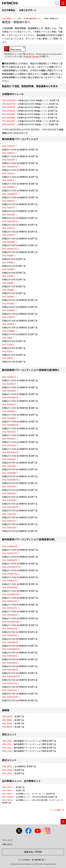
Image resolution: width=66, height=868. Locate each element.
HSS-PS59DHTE (10, 656)
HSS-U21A (7, 751)
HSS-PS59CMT (9, 528)
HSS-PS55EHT (9, 405)
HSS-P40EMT (9, 160)
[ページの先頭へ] (63, 822)
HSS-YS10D (7, 787)
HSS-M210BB (8, 114)
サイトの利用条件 (24, 860)
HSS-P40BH (8, 256)
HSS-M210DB (8, 107)
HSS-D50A (7, 770)
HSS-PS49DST (9, 466)
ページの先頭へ (56, 810)
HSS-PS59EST (9, 439)
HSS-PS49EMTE (10, 560)
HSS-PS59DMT (9, 500)
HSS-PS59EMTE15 (11, 622)
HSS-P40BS (8, 263)
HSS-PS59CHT (9, 514)
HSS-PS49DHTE (10, 629)
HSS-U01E (7, 741)
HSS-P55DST (8, 235)
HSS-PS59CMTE (10, 697)
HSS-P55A (7, 352)
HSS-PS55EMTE (10, 588)
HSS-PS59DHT (9, 487)
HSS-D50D (7, 767)
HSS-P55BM (8, 290)
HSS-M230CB (9, 104)
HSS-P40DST (8, 208)
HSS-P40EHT (8, 146)
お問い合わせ (7, 844)
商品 (20, 19)
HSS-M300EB (9, 101)
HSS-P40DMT (9, 215)
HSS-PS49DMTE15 (11, 649)
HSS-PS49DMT (9, 473)
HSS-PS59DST (9, 494)
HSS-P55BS (8, 283)
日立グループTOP (33, 852)
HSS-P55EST (8, 180)
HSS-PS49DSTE (10, 635)
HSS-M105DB (8, 111)
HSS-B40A (7, 724)
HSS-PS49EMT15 (10, 398)
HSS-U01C (7, 748)
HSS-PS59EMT (9, 446)
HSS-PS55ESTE (10, 581)
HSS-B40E (7, 720)
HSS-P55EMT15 (10, 194)
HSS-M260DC (9, 121)
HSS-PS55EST (9, 411)
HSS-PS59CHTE (10, 684)
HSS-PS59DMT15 (10, 507)
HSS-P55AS (8, 358)
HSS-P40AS (8, 345)
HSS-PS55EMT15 (10, 425)
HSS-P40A (7, 338)
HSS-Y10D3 (7, 800)
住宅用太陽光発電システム (33, 19)
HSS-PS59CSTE (10, 690)
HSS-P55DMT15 (10, 249)
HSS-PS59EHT (9, 432)
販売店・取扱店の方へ (16, 22)
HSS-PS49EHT (9, 377)
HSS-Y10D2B (8, 797)
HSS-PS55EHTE (10, 574)
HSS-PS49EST (9, 384)
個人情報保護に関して (39, 860)
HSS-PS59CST (9, 521)
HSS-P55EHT (8, 174)
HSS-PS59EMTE (10, 615)
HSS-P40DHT (9, 201)
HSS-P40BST (8, 304)
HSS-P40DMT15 (10, 221)
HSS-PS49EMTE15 (11, 567)
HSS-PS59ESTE (10, 608)
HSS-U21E (7, 744)
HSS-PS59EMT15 (10, 453)
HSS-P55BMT (9, 331)
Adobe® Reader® (32, 56)
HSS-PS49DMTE (10, 642)
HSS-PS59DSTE (10, 663)
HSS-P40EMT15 (10, 167)
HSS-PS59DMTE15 (11, 677)
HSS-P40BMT (9, 310)
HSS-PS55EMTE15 (11, 595)
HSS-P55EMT (9, 187)
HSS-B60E (7, 717)
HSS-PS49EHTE (10, 547)
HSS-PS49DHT (9, 459)
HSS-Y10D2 (7, 794)
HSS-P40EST (8, 153)
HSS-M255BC (9, 124)
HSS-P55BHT (8, 317)
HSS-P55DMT (9, 242)
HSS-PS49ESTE (10, 553)
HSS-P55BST (8, 324)
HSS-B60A (7, 727)
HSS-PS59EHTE (10, 601)
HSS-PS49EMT (9, 391)
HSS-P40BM (8, 269)
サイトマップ (7, 840)
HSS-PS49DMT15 (10, 480)
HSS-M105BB (8, 118)
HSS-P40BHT (8, 297)
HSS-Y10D (6, 790)
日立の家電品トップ (9, 19)
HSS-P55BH (8, 276)
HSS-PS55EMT (9, 418)
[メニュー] (63, 3)
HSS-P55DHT (8, 228)
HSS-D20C (7, 773)
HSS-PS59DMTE (10, 670)
